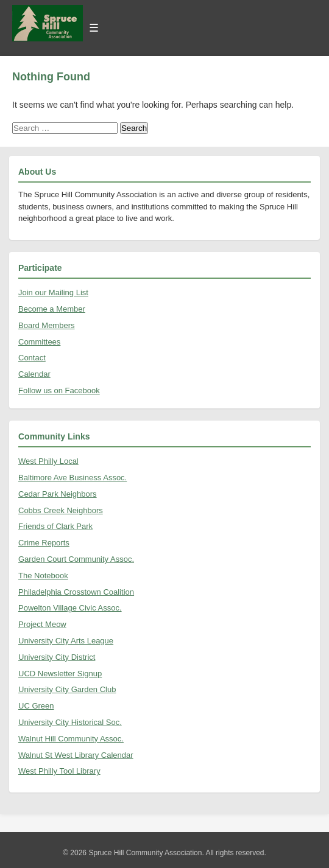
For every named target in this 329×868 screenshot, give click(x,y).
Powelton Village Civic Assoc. (70, 608)
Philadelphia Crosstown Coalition (76, 592)
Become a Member (52, 309)
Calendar (34, 374)
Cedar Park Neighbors (58, 494)
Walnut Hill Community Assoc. (71, 739)
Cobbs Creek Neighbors (61, 510)
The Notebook (43, 576)
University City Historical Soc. (70, 722)
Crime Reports (44, 543)
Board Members (46, 325)
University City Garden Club (67, 689)
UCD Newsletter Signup (60, 674)
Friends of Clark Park (55, 526)
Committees (39, 342)
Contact (32, 358)
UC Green (36, 706)
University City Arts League (66, 641)
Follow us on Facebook (59, 390)
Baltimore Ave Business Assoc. (73, 478)
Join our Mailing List (53, 292)
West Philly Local (48, 461)
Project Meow (42, 624)
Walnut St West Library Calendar (76, 755)
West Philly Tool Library (59, 771)
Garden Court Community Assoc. (76, 559)
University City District (57, 657)
